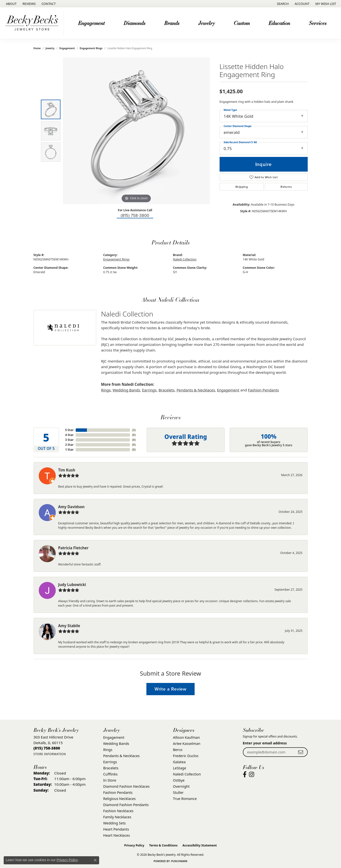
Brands (172, 23)
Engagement (91, 23)
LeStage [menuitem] (180, 768)
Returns (286, 187)
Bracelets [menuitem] (111, 768)
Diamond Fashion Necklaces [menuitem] (127, 786)
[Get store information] (50, 754)
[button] (282, 4)
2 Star (69, 445)
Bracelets (167, 390)
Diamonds (135, 23)
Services (318, 23)
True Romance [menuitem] (185, 799)
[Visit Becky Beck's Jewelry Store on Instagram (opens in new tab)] (252, 774)
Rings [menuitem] (108, 750)
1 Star (69, 450)
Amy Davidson (71, 507)
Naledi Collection (185, 259)
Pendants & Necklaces (196, 390)
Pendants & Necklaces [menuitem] (122, 756)
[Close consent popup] (95, 860)
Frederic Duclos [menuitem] (186, 756)
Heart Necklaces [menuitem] (117, 835)
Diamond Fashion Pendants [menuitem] (126, 805)
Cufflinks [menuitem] (111, 774)
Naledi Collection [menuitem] (187, 774)
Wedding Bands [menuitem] (116, 744)
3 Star (69, 440)
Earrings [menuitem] (110, 762)
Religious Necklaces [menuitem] (120, 799)
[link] (11, 4)
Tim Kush (67, 470)
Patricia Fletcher (73, 548)
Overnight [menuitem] (181, 786)
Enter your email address (265, 743)
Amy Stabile (69, 626)
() (134, 430)
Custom (242, 23)
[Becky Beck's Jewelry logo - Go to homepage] (33, 23)
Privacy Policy (134, 845)
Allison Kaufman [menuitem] (187, 737)
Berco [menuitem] (178, 750)
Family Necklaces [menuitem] (117, 817)
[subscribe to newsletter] (301, 752)
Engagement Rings (91, 48)
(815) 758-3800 (135, 216)
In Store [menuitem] (110, 780)
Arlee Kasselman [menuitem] (187, 744)
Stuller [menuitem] (178, 792)
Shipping (241, 187)
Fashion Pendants (264, 390)
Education (279, 23)
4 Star (69, 435)
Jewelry (207, 23)
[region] (136, 131)
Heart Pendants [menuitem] (116, 829)
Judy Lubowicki (72, 585)
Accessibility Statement (200, 845)
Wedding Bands (126, 390)
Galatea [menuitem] (179, 762)
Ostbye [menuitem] (179, 780)
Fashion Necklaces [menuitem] (118, 811)
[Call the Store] (47, 748)
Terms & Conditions (163, 845)
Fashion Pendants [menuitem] (118, 792)
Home (37, 48)
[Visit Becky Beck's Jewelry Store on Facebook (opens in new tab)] (245, 774)
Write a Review (170, 689)
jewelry (50, 48)
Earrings (149, 390)
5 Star (69, 430)
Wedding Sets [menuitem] (115, 823)
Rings (106, 390)
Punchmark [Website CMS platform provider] (179, 861)
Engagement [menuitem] (114, 737)
